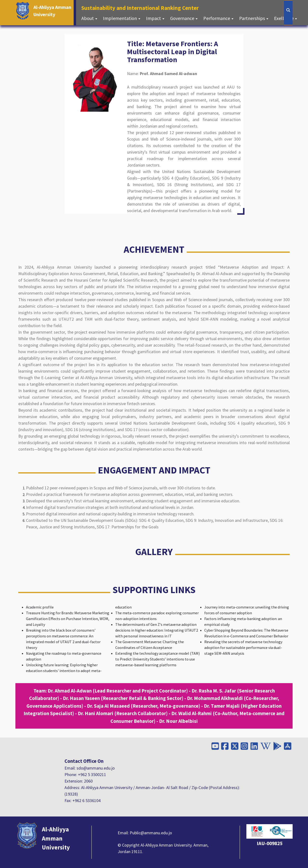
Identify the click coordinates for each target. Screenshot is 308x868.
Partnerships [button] (253, 18)
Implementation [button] (120, 18)
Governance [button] (183, 18)
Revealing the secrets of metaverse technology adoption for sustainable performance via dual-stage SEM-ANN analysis (243, 648)
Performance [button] (217, 18)
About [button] (88, 18)
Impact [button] (154, 18)
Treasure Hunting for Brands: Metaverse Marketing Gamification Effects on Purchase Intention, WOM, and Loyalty (68, 619)
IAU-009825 (270, 843)
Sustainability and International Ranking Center (141, 7)
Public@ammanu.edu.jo (151, 833)
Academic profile (40, 607)
